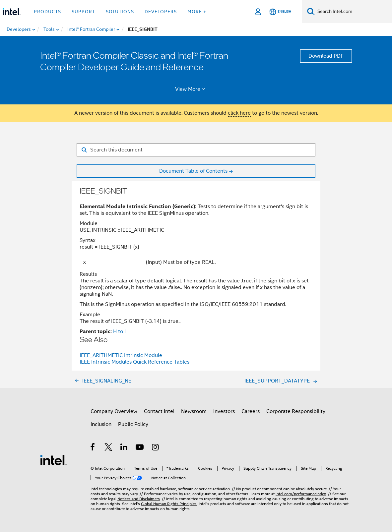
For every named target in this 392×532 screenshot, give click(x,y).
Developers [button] (161, 12)
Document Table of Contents (193, 171)
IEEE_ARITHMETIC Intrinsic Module (121, 355)
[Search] (311, 11)
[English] (280, 12)
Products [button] (47, 12)
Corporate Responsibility (296, 411)
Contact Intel (159, 411)
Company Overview (114, 411)
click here (239, 113)
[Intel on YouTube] (140, 448)
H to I (119, 331)
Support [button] (83, 12)
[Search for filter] (196, 150)
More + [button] (197, 12)
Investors (224, 411)
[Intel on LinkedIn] (124, 448)
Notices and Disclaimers (139, 499)
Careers (251, 411)
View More (191, 89)
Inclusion (101, 424)
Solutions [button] (120, 12)
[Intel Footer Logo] (53, 460)
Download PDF (326, 56)
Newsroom (194, 411)
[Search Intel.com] (353, 12)
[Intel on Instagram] (156, 448)
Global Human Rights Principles (169, 504)
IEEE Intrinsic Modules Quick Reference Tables (134, 362)
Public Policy (133, 424)
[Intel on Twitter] (109, 448)
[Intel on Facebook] (93, 448)
